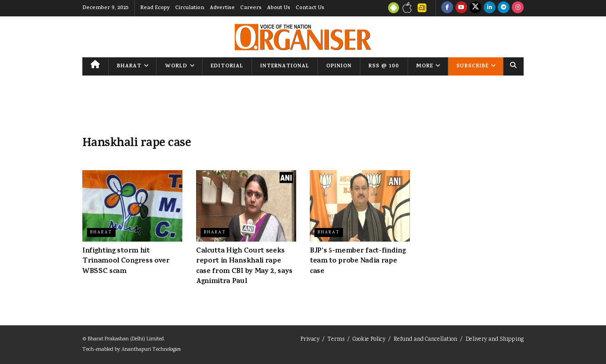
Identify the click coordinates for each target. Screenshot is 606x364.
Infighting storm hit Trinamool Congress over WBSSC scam (126, 261)
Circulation (190, 8)
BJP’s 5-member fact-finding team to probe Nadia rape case (358, 261)
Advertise (222, 8)
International (285, 66)
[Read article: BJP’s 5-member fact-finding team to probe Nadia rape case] (360, 206)
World (176, 66)
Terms (336, 340)
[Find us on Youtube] (461, 8)
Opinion (339, 66)
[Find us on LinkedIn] (490, 8)
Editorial (227, 66)
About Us (279, 8)
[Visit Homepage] (303, 37)
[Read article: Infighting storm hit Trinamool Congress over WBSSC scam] (132, 206)
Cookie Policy (369, 340)
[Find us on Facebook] (447, 8)
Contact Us (310, 8)
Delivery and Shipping (495, 340)
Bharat (129, 66)
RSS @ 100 (384, 66)
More (425, 66)
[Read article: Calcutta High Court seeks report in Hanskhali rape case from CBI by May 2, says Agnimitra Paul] (246, 206)
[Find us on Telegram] (504, 8)
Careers (251, 8)
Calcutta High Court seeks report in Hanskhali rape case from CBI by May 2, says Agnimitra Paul (244, 266)
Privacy (310, 340)
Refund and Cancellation (425, 340)
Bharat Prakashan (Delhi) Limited (126, 339)
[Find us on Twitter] (475, 8)
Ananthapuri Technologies (151, 350)
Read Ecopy (155, 8)
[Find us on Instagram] (518, 8)
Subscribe (472, 66)
